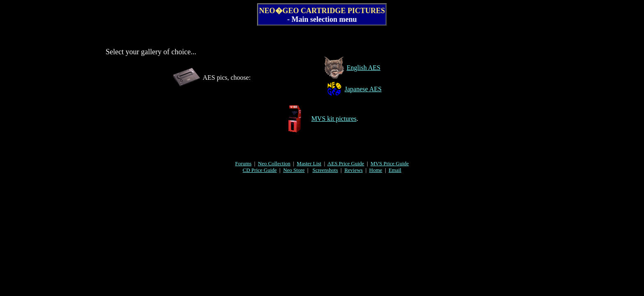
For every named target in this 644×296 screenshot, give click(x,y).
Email (395, 170)
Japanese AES (363, 89)
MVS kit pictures (334, 119)
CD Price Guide (260, 170)
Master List (309, 163)
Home (376, 170)
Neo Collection (274, 163)
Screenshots (325, 170)
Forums (244, 163)
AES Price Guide (346, 163)
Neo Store (294, 170)
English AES (363, 68)
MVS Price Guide (390, 163)
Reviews (353, 170)
